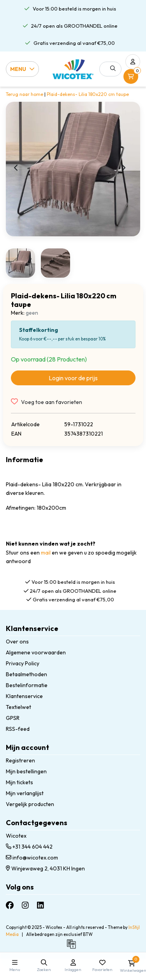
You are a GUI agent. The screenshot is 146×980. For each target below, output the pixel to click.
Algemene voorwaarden (36, 652)
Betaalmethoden (26, 674)
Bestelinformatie (27, 685)
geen (32, 313)
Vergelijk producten (30, 804)
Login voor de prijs (73, 378)
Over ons (17, 642)
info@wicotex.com (32, 858)
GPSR (13, 718)
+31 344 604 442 (29, 847)
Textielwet (18, 707)
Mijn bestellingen (26, 771)
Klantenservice (24, 696)
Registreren (20, 760)
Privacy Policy (23, 663)
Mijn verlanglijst (25, 793)
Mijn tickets (19, 782)
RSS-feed (18, 729)
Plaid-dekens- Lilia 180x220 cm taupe (88, 94)
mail (46, 553)
